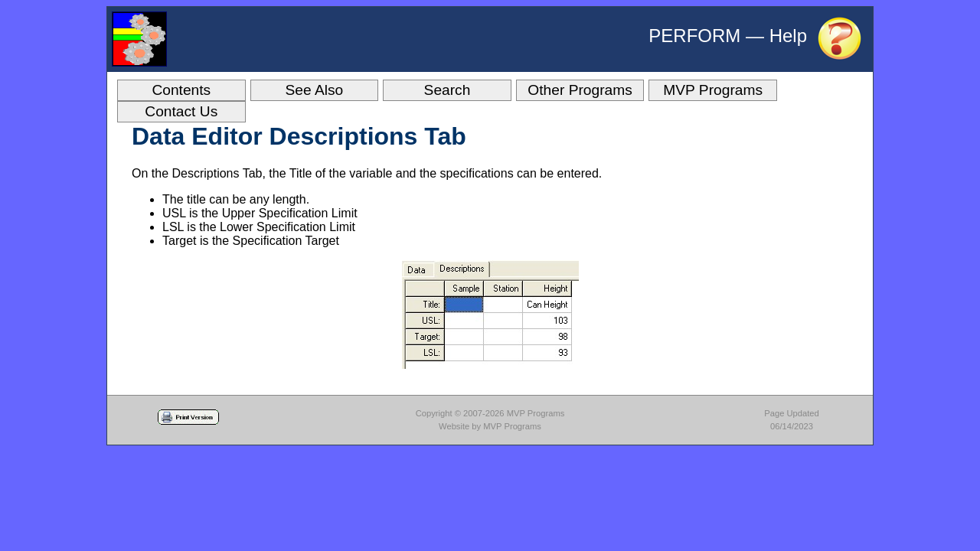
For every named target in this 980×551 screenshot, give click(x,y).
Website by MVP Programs (490, 426)
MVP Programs (713, 90)
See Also (315, 90)
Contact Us (181, 111)
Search (448, 90)
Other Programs (580, 90)
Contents (181, 90)
